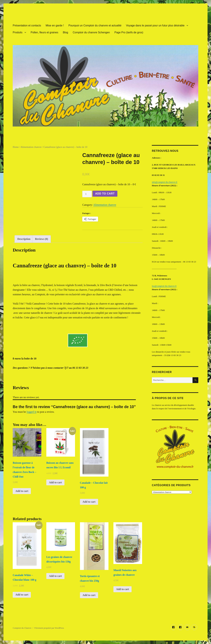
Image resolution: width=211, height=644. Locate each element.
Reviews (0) (41, 239)
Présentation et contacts (27, 25)
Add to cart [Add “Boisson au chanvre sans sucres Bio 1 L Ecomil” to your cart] (55, 482)
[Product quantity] (87, 194)
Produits (18, 32)
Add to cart (105, 194)
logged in (31, 412)
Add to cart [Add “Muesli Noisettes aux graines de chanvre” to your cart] (122, 589)
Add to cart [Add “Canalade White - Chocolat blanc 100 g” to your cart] (22, 595)
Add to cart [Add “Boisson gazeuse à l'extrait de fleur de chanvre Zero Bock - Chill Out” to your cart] (22, 491)
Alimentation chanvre (31, 147)
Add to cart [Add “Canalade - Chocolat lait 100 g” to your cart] (89, 502)
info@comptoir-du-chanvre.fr (165, 182)
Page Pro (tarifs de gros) (129, 32)
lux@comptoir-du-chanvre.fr (164, 286)
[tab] (24, 239)
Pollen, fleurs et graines (44, 32)
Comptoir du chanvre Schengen (91, 32)
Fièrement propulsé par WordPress (49, 628)
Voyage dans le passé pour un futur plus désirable (155, 25)
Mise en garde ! (55, 25)
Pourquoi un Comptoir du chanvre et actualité (95, 25)
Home (16, 147)
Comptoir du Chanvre (22, 628)
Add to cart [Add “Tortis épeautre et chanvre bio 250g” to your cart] (89, 595)
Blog (65, 32)
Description (24, 239)
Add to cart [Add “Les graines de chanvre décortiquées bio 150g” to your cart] (55, 576)
